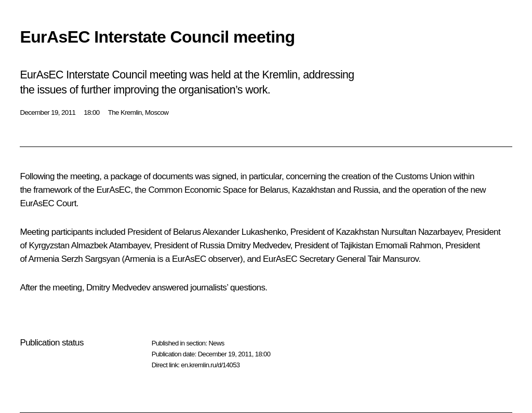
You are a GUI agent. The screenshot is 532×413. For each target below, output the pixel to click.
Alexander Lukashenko (244, 232)
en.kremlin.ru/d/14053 (210, 365)
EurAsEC (113, 190)
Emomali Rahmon (408, 245)
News (216, 343)
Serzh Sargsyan (91, 259)
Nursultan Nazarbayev (421, 232)
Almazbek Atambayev (110, 245)
